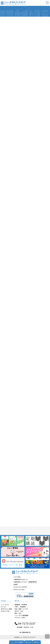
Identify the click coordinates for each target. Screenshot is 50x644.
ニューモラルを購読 (17, 642)
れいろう (4, 607)
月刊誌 (3, 601)
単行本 (17, 601)
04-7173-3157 (25, 623)
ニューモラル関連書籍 (21, 615)
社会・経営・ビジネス (21, 609)
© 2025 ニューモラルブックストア (25, 637)
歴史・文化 (18, 613)
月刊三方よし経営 (6, 609)
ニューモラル (5, 605)
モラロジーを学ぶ (20, 618)
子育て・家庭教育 (20, 607)
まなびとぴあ (5, 611)
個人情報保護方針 (25, 632)
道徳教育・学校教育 (21, 605)
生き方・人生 (19, 611)
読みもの (37, 642)
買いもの (28, 642)
